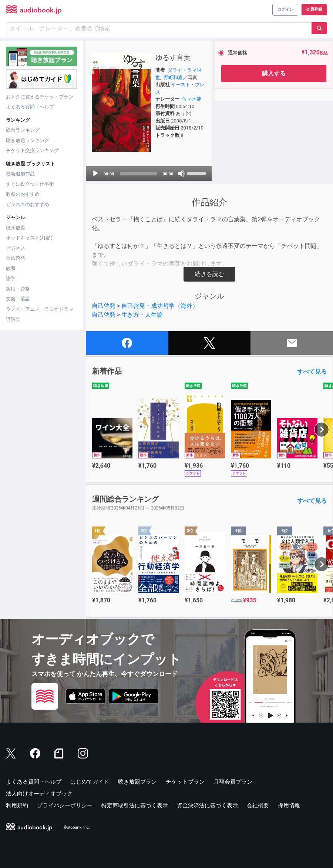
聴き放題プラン (137, 782)
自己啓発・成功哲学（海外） (160, 306)
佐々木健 (192, 99)
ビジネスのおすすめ (28, 204)
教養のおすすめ (23, 194)
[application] (149, 174)
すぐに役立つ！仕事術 (30, 184)
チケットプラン (185, 782)
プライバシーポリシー (65, 805)
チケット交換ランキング (32, 150)
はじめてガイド (90, 782)
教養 (11, 268)
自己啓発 (16, 258)
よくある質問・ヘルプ (30, 107)
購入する (274, 73)
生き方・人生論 (142, 315)
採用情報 (289, 805)
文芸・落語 (18, 299)
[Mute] (181, 174)
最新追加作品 (20, 174)
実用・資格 (18, 289)
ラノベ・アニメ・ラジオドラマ (40, 309)
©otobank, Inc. (77, 827)
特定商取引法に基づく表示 (135, 805)
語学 (11, 278)
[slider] (138, 174)
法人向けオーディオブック (39, 794)
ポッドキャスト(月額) (29, 238)
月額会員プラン (233, 782)
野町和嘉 (173, 78)
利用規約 (17, 805)
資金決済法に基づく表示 (207, 805)
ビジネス (16, 248)
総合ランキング (23, 130)
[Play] (95, 174)
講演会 (13, 319)
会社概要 (258, 805)
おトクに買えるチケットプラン (40, 97)
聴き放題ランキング (28, 140)
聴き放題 (16, 228)
